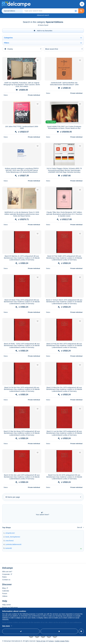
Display (9, 49)
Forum (5, 593)
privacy (51, 641)
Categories (8, 38)
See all (80, 527)
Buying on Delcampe (10, 607)
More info (6, 626)
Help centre (7, 605)
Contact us (6, 580)
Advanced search (43, 15)
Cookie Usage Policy (62, 641)
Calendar (6, 591)
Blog (5, 588)
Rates (4, 577)
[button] (76, 11)
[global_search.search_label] (51, 11)
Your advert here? (42, 514)
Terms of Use (41, 641)
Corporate (7, 574)
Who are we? (7, 572)
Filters (7, 43)
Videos (5, 596)
